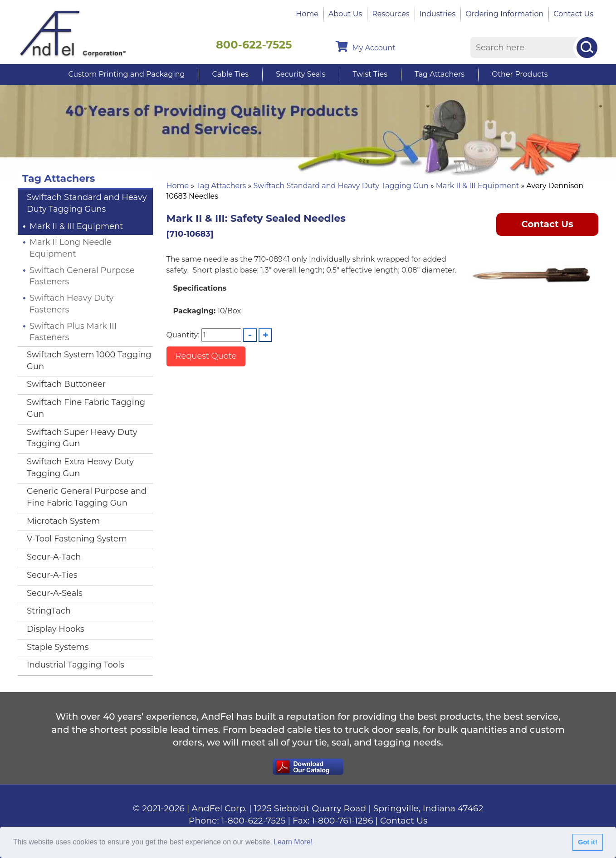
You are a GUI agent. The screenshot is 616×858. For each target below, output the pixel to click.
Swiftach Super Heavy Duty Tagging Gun (82, 438)
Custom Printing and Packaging (126, 74)
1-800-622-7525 (254, 821)
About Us (345, 14)
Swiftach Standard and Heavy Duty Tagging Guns (87, 203)
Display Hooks (56, 629)
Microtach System (63, 521)
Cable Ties (231, 74)
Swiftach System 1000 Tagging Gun (89, 361)
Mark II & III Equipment (478, 186)
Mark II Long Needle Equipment (71, 248)
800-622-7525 (254, 45)
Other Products (520, 74)
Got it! (587, 842)
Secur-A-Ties (52, 575)
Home (307, 14)
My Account (366, 46)
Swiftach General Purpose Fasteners (82, 276)
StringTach (49, 611)
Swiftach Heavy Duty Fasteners (71, 304)
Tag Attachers (440, 74)
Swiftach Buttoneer (66, 384)
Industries (438, 14)
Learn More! (293, 842)
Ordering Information (504, 14)
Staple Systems (58, 647)
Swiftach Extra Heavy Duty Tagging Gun (80, 468)
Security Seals (301, 74)
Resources (391, 14)
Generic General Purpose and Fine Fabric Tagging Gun (87, 497)
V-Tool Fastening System (77, 539)
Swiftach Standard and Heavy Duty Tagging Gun (341, 186)
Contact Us (573, 14)
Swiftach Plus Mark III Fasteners (73, 332)
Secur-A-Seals (55, 593)
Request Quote (206, 356)
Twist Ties (370, 74)
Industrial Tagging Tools (76, 665)
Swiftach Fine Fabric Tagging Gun (86, 408)
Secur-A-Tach (54, 557)
